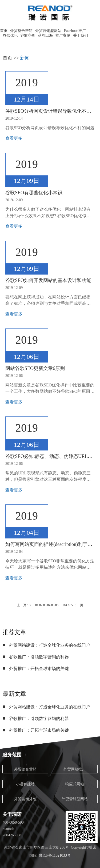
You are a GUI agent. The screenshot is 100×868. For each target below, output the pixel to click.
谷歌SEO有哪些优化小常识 (34, 193)
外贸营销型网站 (48, 31)
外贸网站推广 (75, 769)
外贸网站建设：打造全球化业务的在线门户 (50, 645)
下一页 (78, 605)
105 (71, 605)
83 (45, 605)
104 (65, 605)
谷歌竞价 (28, 35)
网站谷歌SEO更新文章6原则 (35, 368)
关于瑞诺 (12, 814)
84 (49, 605)
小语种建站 (25, 784)
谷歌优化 (10, 35)
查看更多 (14, 138)
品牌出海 (45, 35)
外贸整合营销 (21, 31)
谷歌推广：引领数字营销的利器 (39, 657)
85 (53, 605)
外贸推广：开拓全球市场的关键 (39, 669)
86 (57, 605)
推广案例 (63, 35)
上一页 (22, 605)
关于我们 (81, 35)
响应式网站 (75, 784)
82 (41, 605)
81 (37, 605)
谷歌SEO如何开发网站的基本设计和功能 (48, 280)
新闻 (25, 58)
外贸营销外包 (25, 799)
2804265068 (12, 835)
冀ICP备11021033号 (55, 855)
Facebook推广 (75, 31)
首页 (4, 31)
